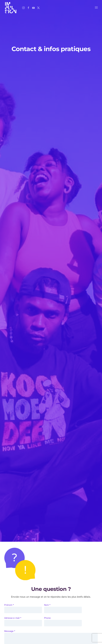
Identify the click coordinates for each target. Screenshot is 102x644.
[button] (96, 8)
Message (10, 633)
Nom (47, 607)
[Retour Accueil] (11, 8)
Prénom (9, 607)
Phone (47, 620)
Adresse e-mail (13, 620)
